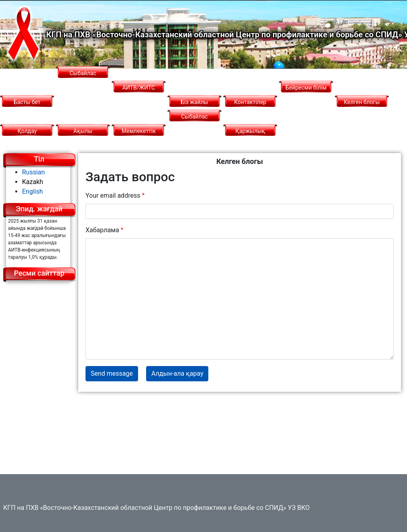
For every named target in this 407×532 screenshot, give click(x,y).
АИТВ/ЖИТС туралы (139, 95)
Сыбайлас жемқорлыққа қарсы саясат (195, 131)
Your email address (113, 195)
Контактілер (250, 102)
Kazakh (33, 182)
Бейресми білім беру (306, 95)
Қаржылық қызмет (250, 138)
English (33, 191)
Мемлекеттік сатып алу (139, 138)
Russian (34, 172)
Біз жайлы (194, 102)
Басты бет (27, 102)
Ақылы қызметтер (83, 138)
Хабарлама (102, 230)
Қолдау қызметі (27, 138)
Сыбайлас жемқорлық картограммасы (83, 88)
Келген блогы (362, 102)
